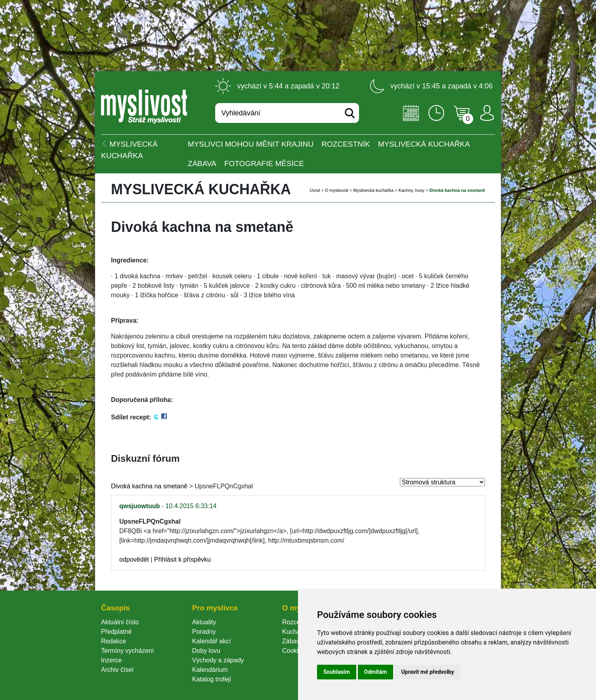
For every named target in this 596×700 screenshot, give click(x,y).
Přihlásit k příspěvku (182, 559)
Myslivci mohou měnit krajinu (251, 144)
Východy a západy (218, 660)
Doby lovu (206, 651)
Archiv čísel (117, 670)
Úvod (315, 190)
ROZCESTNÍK (346, 144)
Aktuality (204, 622)
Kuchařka (296, 632)
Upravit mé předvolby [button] (427, 672)
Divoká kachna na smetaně (149, 486)
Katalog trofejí (212, 679)
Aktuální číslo (120, 622)
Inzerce (111, 660)
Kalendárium (210, 670)
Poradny (204, 632)
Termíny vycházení (127, 651)
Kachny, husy (412, 190)
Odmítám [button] (376, 672)
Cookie (294, 651)
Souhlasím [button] (337, 672)
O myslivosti (337, 190)
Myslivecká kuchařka (424, 144)
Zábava (202, 164)
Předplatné (116, 632)
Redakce (114, 641)
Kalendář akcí (212, 641)
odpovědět (134, 559)
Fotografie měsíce (264, 164)
